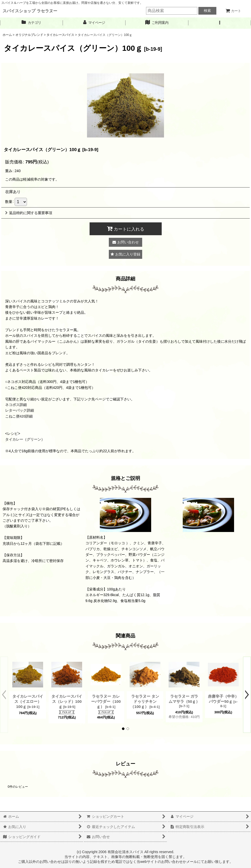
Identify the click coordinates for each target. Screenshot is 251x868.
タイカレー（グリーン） (25, 439)
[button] (220, 23)
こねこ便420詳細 (19, 416)
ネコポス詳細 (16, 405)
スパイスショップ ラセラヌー (30, 11)
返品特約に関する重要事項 (29, 213)
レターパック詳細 (20, 410)
